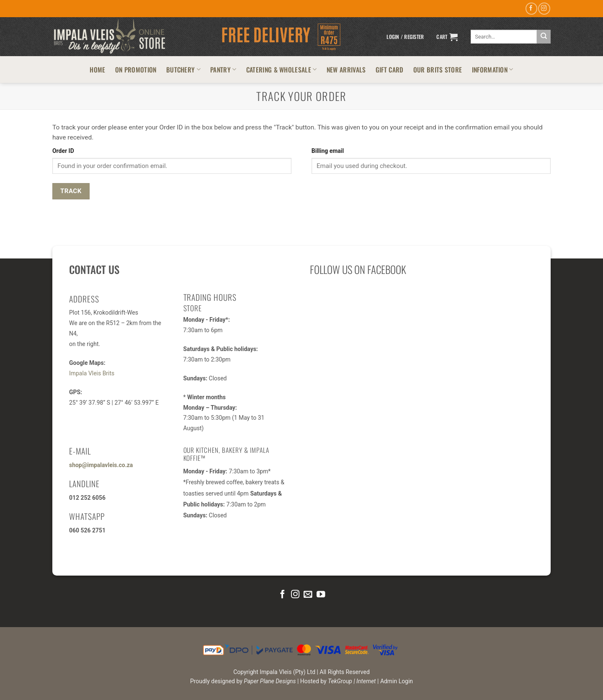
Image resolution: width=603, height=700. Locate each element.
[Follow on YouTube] (321, 595)
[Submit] (544, 37)
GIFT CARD (390, 69)
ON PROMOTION (136, 69)
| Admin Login (395, 681)
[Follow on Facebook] (531, 9)
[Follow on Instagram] (544, 9)
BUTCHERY (183, 69)
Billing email (328, 151)
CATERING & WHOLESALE (282, 69)
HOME (97, 69)
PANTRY (223, 69)
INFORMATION (493, 69)
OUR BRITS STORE (438, 69)
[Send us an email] (308, 595)
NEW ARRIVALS (346, 69)
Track (71, 191)
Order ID (63, 151)
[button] (405, 37)
